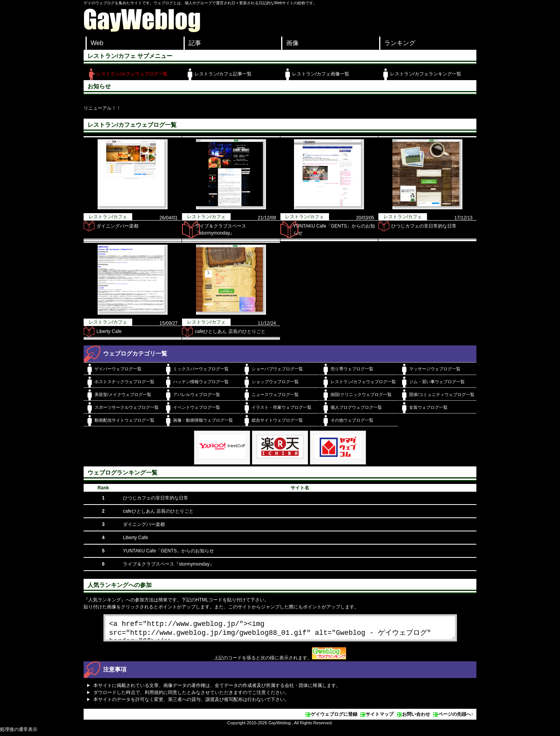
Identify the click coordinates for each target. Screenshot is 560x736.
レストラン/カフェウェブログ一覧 (132, 74)
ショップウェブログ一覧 (275, 382)
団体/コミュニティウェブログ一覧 (442, 394)
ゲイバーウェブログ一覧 (118, 369)
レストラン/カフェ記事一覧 (223, 74)
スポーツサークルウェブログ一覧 (127, 407)
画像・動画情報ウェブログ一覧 (203, 420)
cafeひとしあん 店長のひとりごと (230, 331)
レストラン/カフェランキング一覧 (426, 74)
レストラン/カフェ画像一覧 (321, 74)
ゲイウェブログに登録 (334, 717)
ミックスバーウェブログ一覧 (201, 369)
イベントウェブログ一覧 (197, 407)
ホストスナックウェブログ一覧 (124, 382)
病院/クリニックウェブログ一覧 (361, 394)
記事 (195, 43)
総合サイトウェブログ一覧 (277, 420)
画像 (292, 43)
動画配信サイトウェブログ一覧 (124, 420)
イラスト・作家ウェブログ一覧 (282, 407)
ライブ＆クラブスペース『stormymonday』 (169, 564)
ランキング (400, 43)
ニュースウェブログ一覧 (275, 394)
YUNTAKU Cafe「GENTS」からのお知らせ (168, 551)
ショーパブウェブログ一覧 (277, 369)
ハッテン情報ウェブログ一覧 (201, 382)
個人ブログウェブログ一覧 (356, 407)
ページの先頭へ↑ (456, 717)
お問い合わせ (416, 717)
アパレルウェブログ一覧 (197, 394)
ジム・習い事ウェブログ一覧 (437, 382)
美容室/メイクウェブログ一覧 (123, 394)
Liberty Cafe (109, 331)
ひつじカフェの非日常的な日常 (424, 226)
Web (97, 43)
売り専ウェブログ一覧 (352, 369)
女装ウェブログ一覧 (428, 407)
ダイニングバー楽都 (117, 226)
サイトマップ (380, 717)
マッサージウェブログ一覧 (435, 369)
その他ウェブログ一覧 (352, 420)
